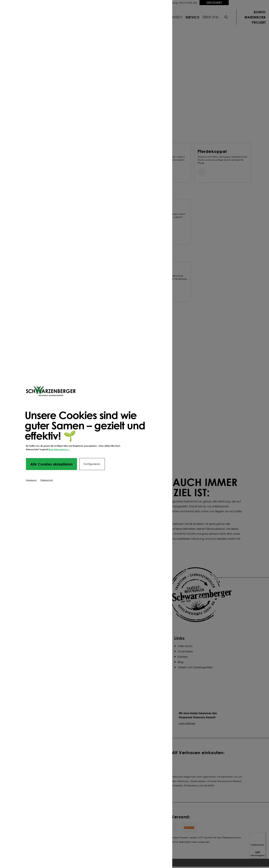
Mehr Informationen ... (59, 449)
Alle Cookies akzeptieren (51, 464)
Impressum (31, 480)
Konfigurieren (92, 464)
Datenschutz (47, 480)
